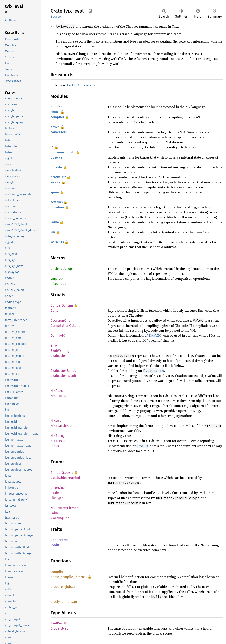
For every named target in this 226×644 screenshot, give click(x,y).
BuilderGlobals (62, 473)
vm (53, 232)
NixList (56, 421)
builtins (56, 107)
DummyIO (58, 336)
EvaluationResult (63, 376)
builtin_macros (82, 85)
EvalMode (58, 493)
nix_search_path (63, 152)
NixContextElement (65, 508)
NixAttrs (57, 391)
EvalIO (55, 545)
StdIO (55, 446)
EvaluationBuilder (64, 371)
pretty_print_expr (64, 602)
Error (54, 345)
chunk (55, 112)
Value (55, 513)
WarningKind (60, 518)
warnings (57, 242)
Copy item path (90, 11)
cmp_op (57, 279)
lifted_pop (59, 284)
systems (57, 202)
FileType (57, 498)
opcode (56, 167)
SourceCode (60, 441)
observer (57, 157)
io (52, 147)
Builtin (56, 311)
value (55, 222)
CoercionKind (61, 320)
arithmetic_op (61, 269)
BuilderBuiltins (62, 305)
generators (59, 132)
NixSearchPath (62, 426)
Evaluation (59, 356)
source (56, 182)
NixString (57, 436)
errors (55, 127)
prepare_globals (63, 587)
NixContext (59, 396)
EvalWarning (60, 351)
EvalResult (59, 623)
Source (56, 16)
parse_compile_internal (69, 577)
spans (55, 192)
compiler (57, 117)
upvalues (57, 207)
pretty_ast (58, 177)
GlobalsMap (60, 628)
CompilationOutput (65, 326)
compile (57, 572)
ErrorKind (58, 488)
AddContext (59, 540)
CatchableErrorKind (65, 478)
